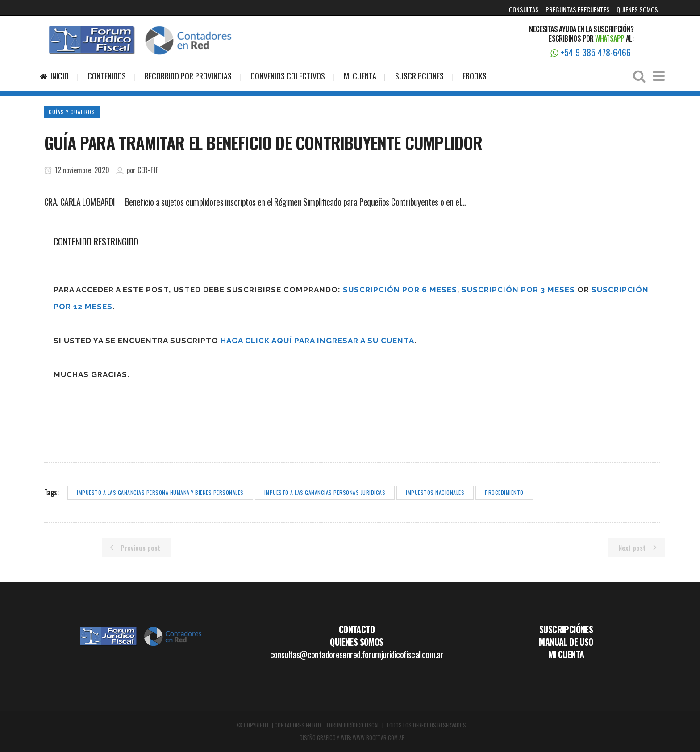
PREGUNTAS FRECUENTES (578, 9)
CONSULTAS (524, 9)
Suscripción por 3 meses (518, 290)
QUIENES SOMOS (637, 9)
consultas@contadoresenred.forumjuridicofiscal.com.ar (357, 654)
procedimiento (504, 492)
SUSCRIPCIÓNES (566, 629)
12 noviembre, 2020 (77, 170)
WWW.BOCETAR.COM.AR (379, 737)
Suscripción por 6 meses (400, 290)
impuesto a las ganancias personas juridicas (325, 492)
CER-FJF (148, 170)
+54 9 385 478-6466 (591, 52)
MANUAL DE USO (566, 642)
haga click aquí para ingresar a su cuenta (317, 341)
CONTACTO (357, 629)
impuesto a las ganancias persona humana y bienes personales (160, 492)
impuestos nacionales (435, 492)
